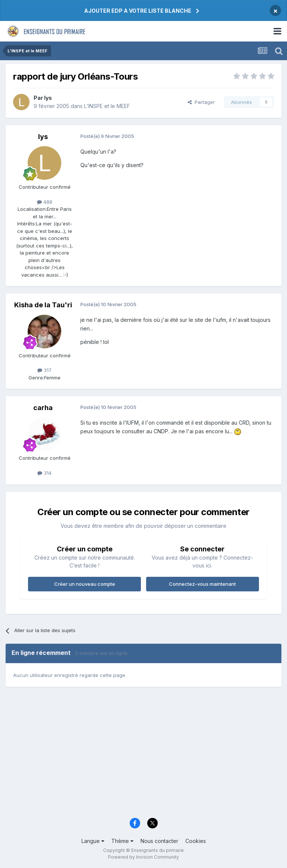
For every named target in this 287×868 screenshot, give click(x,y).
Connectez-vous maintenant (202, 584)
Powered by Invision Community (143, 857)
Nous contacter (159, 841)
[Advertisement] (143, 756)
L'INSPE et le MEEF (107, 106)
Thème (122, 841)
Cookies (196, 841)
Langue (93, 841)
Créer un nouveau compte (85, 584)
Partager (201, 102)
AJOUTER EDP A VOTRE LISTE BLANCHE (138, 11)
